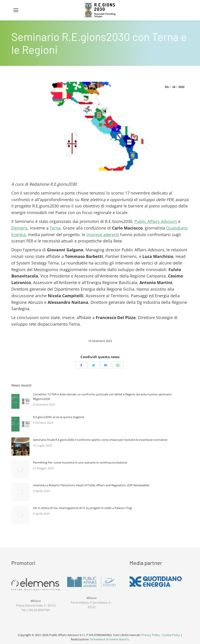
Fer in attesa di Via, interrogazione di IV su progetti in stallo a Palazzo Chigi (82, 508)
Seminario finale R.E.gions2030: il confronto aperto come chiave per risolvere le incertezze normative (100, 440)
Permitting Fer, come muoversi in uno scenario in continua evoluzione (80, 462)
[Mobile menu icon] (16, 10)
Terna (55, 228)
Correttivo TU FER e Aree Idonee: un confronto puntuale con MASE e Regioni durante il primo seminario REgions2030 (102, 397)
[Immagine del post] (20, 401)
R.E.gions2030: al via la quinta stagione (59, 417)
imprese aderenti (103, 235)
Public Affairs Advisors (156, 221)
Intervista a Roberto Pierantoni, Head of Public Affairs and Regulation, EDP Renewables (91, 485)
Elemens (20, 228)
